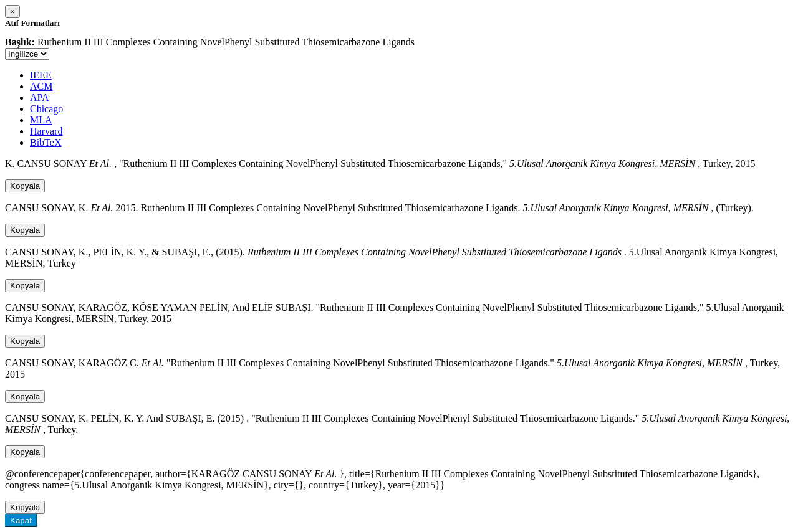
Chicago (46, 109)
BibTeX (46, 142)
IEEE (41, 75)
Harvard (46, 131)
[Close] (12, 12)
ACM (41, 86)
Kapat (21, 520)
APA (40, 97)
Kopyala (25, 186)
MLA (41, 120)
